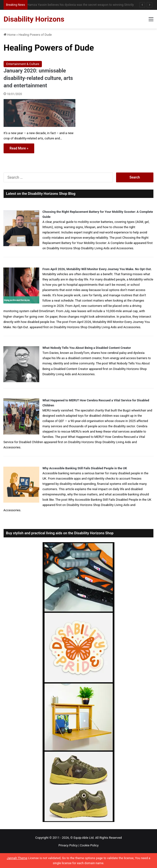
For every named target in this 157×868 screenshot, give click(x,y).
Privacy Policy (68, 845)
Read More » (19, 148)
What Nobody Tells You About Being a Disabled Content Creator (87, 348)
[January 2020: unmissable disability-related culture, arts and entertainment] (39, 113)
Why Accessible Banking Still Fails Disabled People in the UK (85, 468)
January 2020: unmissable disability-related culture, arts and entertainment (38, 78)
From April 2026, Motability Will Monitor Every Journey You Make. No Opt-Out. (97, 269)
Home (10, 35)
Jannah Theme (17, 858)
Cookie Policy (89, 845)
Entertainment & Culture (23, 64)
